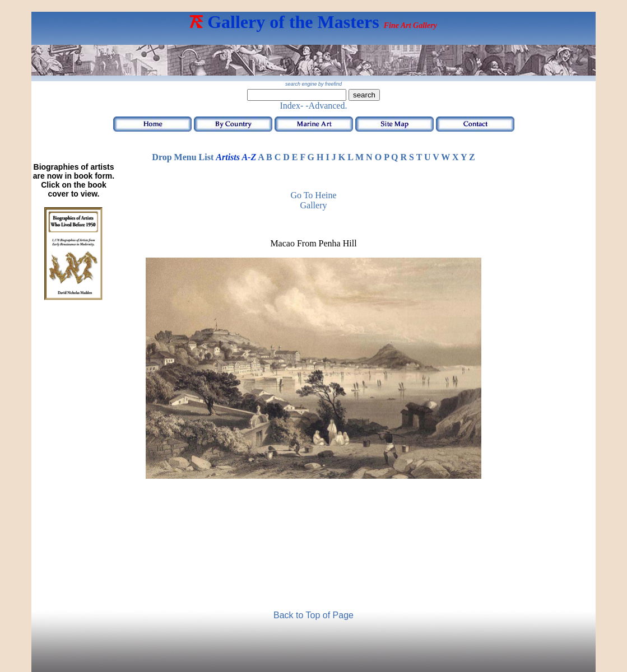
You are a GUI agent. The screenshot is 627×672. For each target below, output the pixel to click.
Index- (292, 106)
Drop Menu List (183, 157)
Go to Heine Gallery (313, 200)
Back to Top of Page (313, 615)
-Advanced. (326, 106)
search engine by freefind (313, 84)
